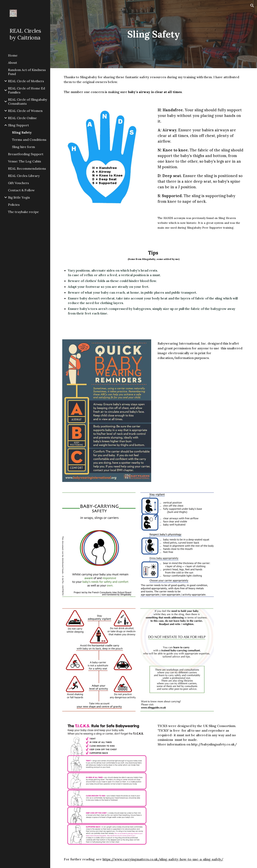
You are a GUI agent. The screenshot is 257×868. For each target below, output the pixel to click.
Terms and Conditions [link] (29, 140)
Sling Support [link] (18, 125)
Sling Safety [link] (22, 132)
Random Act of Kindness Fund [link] (27, 72)
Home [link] (13, 55)
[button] (252, 6)
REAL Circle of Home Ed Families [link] (27, 90)
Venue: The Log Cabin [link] (24, 161)
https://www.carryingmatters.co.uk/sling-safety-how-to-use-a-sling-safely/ (163, 859)
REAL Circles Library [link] (24, 176)
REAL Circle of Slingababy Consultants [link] (28, 101)
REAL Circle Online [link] (22, 118)
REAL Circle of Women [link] (25, 111)
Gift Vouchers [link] (18, 183)
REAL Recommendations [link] (27, 168)
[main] (153, 34)
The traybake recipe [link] (23, 212)
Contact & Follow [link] (21, 190)
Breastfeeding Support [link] (26, 154)
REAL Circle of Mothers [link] (26, 81)
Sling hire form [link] (23, 147)
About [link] (13, 63)
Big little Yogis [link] (19, 197)
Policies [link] (14, 205)
